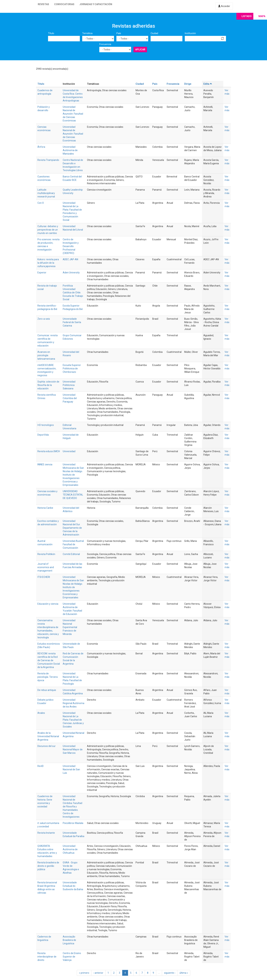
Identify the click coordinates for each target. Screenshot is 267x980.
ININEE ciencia (45, 464)
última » (184, 973)
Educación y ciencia (48, 604)
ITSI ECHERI (44, 577)
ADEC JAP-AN (70, 259)
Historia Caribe (45, 508)
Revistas (43, 4)
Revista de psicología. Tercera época (48, 677)
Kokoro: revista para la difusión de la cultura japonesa (48, 263)
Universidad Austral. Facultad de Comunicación (74, 544)
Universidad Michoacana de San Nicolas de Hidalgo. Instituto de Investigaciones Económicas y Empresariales (73, 475)
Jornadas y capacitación (96, 4)
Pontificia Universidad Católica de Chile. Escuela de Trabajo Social (73, 293)
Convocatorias (64, 4)
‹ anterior (98, 973)
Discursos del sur (46, 746)
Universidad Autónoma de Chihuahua (70, 849)
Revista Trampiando (48, 160)
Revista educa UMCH (49, 451)
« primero (84, 973)
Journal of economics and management (46, 567)
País (119, 33)
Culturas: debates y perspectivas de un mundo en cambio (48, 230)
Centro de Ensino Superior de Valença (72, 957)
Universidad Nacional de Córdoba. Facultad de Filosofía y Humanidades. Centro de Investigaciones (72, 807)
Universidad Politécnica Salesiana (69, 385)
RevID (41, 766)
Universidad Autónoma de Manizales (70, 150)
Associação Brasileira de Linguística (69, 940)
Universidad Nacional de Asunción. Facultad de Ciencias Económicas (73, 114)
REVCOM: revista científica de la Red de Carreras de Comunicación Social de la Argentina (49, 660)
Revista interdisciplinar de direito (47, 957)
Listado (247, 16)
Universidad (69, 451)
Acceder (224, 6)
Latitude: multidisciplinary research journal (46, 193)
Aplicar (140, 50)
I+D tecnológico (46, 425)
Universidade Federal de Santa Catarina (72, 322)
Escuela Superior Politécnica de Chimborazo (72, 369)
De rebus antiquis (47, 690)
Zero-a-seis (44, 319)
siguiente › (170, 973)
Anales (41, 713)
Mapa (262, 16)
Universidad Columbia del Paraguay (70, 398)
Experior (42, 273)
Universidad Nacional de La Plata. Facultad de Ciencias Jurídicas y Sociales (73, 720)
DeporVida (43, 435)
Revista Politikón (46, 554)
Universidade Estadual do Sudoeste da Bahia (73, 886)
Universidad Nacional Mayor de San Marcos (73, 749)
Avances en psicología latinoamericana (46, 355)
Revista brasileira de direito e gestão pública (48, 866)
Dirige (188, 84)
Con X (41, 203)
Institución (190, 33)
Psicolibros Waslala (73, 823)
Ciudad (154, 33)
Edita (208, 84)
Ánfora (41, 147)
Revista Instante (46, 833)
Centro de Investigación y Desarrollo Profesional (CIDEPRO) (71, 246)
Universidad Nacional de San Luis (71, 769)
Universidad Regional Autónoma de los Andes (74, 703)
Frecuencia (105, 44)
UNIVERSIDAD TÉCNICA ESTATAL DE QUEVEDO (73, 495)
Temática (87, 33)
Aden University (71, 273)
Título (51, 33)
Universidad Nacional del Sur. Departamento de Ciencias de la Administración (72, 528)
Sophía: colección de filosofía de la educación (48, 385)
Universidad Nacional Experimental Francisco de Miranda (70, 627)
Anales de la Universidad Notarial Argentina (48, 736)
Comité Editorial (71, 554)
